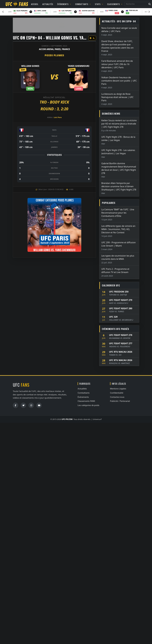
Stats (99, 4)
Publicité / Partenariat (120, 401)
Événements (64, 4)
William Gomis (30, 66)
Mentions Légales (118, 389)
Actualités (48, 4)
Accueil (35, 4)
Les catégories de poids (88, 405)
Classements (115, 4)
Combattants (83, 4)
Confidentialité (117, 393)
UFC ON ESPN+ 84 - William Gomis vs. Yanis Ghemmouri (62, 38)
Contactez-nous (117, 397)
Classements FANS (86, 401)
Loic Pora (58, 117)
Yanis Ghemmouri (79, 66)
